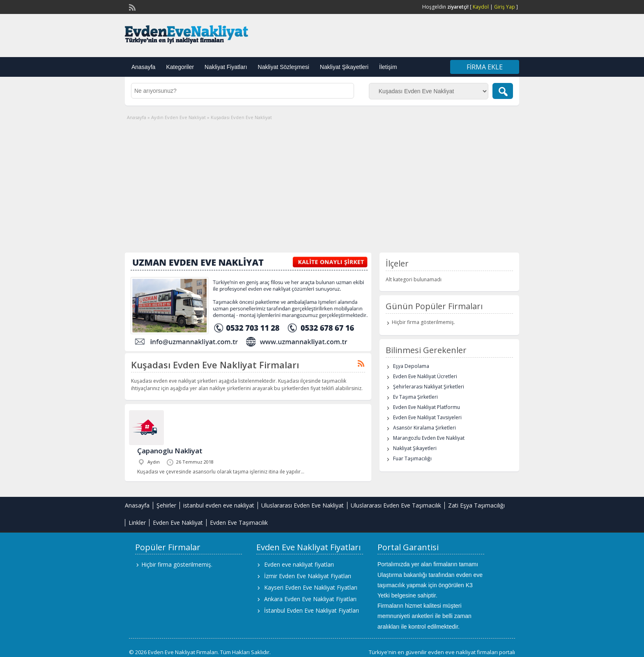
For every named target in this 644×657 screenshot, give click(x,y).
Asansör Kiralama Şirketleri (424, 428)
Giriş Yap (505, 7)
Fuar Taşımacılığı (412, 458)
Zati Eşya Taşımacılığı (476, 505)
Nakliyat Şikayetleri (344, 67)
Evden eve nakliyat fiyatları (299, 564)
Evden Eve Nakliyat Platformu (427, 407)
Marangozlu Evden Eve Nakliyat (429, 438)
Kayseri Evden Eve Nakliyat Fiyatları (311, 587)
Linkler (137, 523)
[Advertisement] (322, 183)
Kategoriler (180, 67)
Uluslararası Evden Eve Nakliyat (302, 505)
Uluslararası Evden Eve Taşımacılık (396, 505)
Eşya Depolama (411, 366)
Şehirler (166, 505)
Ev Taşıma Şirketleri (415, 397)
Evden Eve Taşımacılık (239, 523)
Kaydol (481, 7)
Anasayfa (143, 67)
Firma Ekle (485, 67)
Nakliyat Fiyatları (226, 67)
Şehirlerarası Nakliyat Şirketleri (429, 387)
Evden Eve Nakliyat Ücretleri (425, 376)
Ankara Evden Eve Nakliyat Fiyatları (310, 599)
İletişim (388, 67)
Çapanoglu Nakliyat (170, 451)
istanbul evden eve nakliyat (219, 505)
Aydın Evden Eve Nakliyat (178, 117)
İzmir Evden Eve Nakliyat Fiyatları (308, 576)
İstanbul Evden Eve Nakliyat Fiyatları (312, 610)
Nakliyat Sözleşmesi (284, 67)
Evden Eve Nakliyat (178, 523)
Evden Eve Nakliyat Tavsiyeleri (427, 417)
